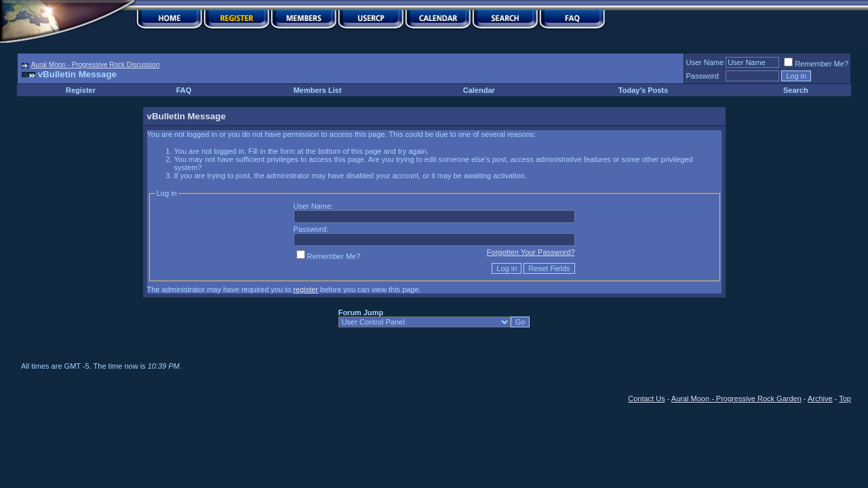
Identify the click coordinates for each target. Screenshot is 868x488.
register (305, 289)
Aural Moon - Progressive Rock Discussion (96, 65)
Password (703, 76)
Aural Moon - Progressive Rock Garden (736, 399)
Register (81, 90)
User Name (705, 62)
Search (796, 90)
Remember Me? (816, 64)
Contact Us (646, 399)
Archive (820, 399)
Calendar (479, 90)
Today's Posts (643, 90)
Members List (318, 90)
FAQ (184, 90)
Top (845, 399)
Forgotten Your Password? (531, 252)
